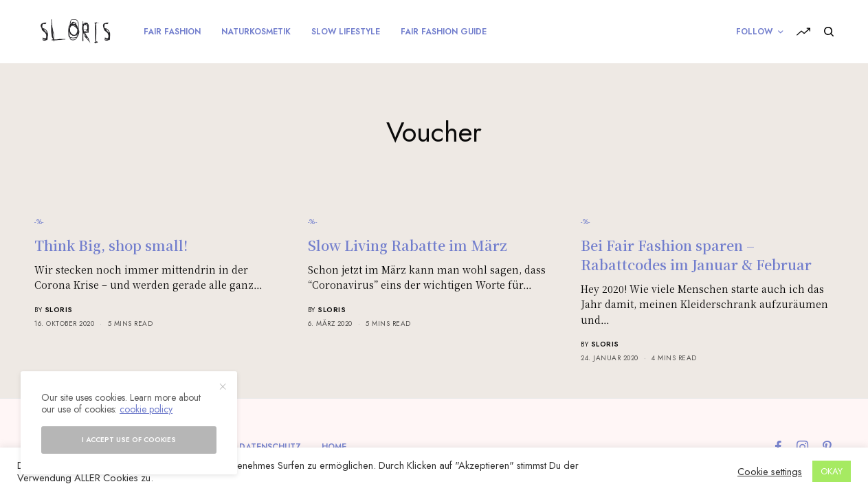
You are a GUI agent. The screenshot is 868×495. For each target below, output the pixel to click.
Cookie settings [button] (770, 472)
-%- (39, 221)
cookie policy (146, 409)
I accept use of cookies (129, 440)
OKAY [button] (832, 471)
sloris (59, 310)
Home (334, 447)
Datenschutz (270, 447)
